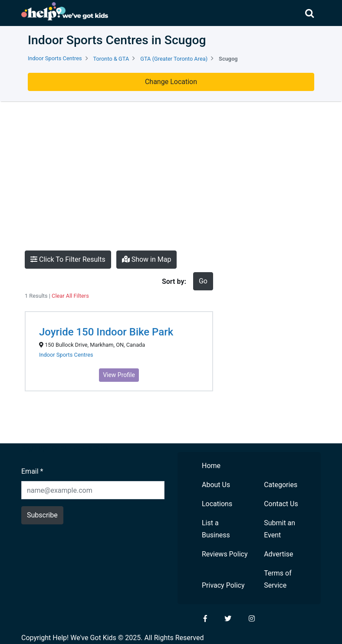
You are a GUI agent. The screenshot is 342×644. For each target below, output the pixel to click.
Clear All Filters (70, 296)
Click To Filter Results (68, 259)
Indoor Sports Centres (55, 58)
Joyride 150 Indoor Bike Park (106, 332)
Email (32, 471)
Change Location (171, 82)
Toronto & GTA (111, 59)
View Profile (119, 375)
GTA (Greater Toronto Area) (174, 59)
